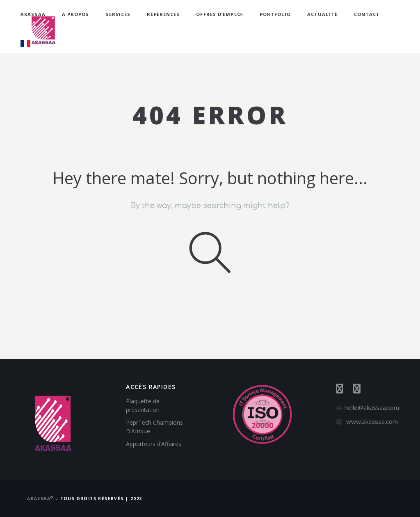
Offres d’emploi (220, 14)
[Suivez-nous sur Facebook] (345, 390)
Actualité (322, 14)
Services (118, 14)
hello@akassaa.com (372, 407)
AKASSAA (33, 14)
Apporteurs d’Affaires (154, 444)
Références (163, 14)
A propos (76, 14)
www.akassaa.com (372, 421)
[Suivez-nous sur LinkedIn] (361, 390)
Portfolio (275, 14)
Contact (367, 14)
